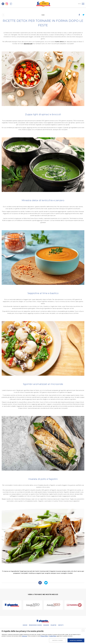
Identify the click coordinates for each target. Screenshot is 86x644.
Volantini (53, 625)
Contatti (61, 625)
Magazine (46, 625)
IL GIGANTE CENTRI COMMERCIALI (58, 629)
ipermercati (28, 44)
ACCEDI (44, 4)
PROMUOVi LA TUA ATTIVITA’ (35, 629)
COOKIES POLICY (48, 638)
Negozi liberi (46, 629)
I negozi (25, 625)
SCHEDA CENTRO (24, 629)
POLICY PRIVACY (39, 638)
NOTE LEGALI (31, 638)
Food (43, 15)
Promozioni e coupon (35, 625)
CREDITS (55, 638)
